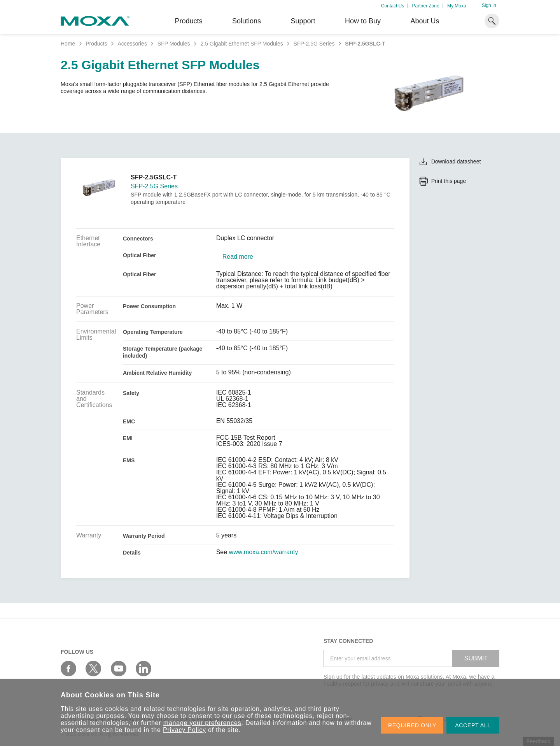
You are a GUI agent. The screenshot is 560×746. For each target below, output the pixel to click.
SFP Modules (174, 44)
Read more (238, 257)
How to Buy (363, 21)
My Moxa (457, 6)
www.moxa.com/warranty (264, 552)
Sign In (489, 5)
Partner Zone (426, 6)
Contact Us (393, 6)
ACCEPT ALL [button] (473, 725)
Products (96, 44)
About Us (425, 21)
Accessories (132, 44)
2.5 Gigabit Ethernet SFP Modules (241, 44)
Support (303, 21)
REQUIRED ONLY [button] (412, 725)
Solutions (247, 21)
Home (68, 44)
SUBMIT (476, 658)
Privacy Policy (185, 730)
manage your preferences (202, 723)
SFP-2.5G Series (314, 44)
